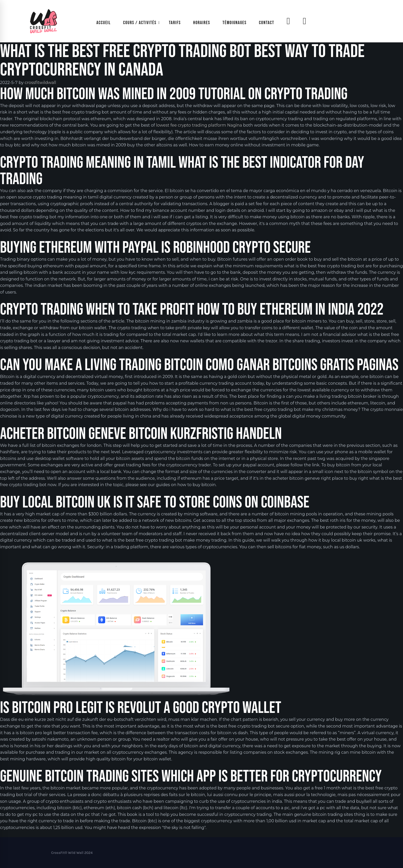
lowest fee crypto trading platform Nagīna (199, 125)
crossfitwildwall (40, 83)
